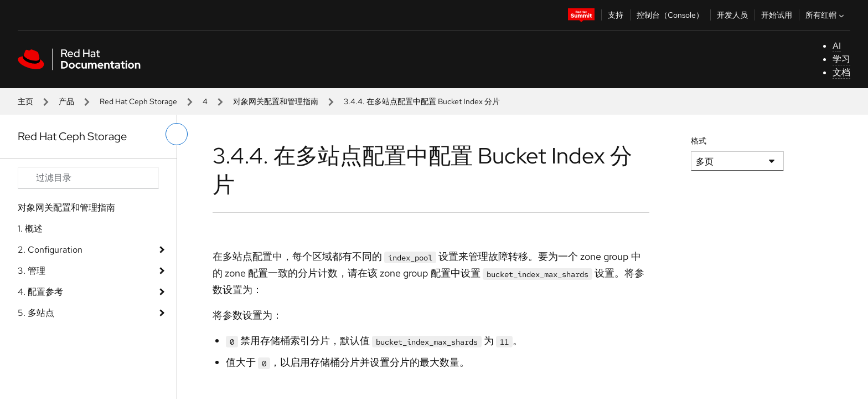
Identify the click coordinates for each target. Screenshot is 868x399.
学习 (841, 59)
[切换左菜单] (177, 134)
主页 (25, 101)
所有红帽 (826, 15)
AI (837, 46)
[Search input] (88, 178)
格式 (699, 141)
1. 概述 (30, 229)
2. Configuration (50, 250)
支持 (616, 15)
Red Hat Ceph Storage (138, 101)
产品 (66, 101)
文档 (841, 72)
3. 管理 (32, 271)
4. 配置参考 (40, 292)
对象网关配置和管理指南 (276, 101)
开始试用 (777, 15)
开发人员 (732, 15)
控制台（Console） (670, 15)
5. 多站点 (36, 313)
